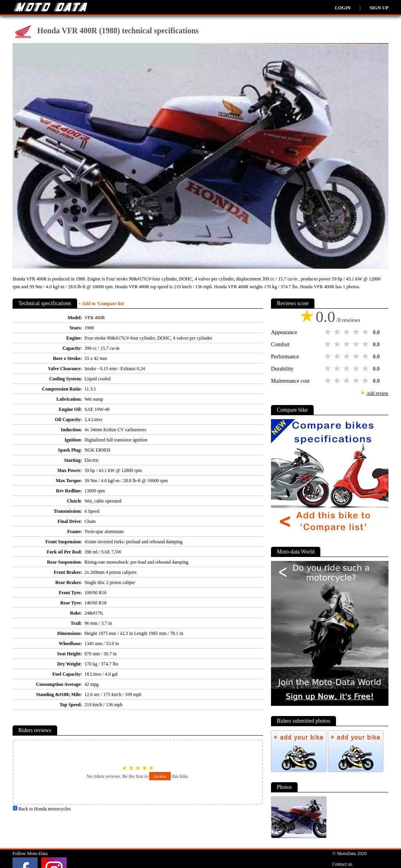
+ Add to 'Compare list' (102, 304)
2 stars (338, 332)
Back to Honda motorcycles (42, 809)
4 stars (357, 332)
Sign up (379, 8)
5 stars (366, 332)
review (160, 776)
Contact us (342, 864)
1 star (329, 332)
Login (343, 8)
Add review (378, 393)
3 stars (347, 332)
